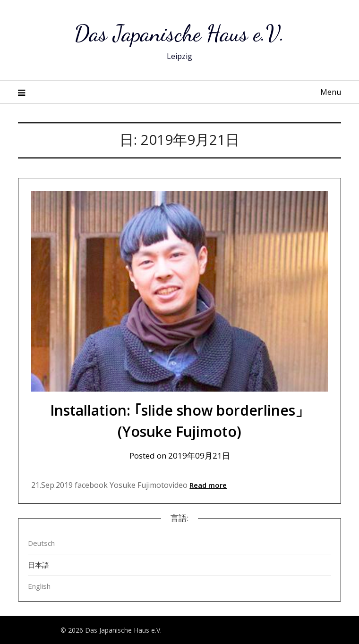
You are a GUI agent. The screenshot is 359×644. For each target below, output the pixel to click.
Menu (331, 92)
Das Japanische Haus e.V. (179, 33)
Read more (208, 485)
